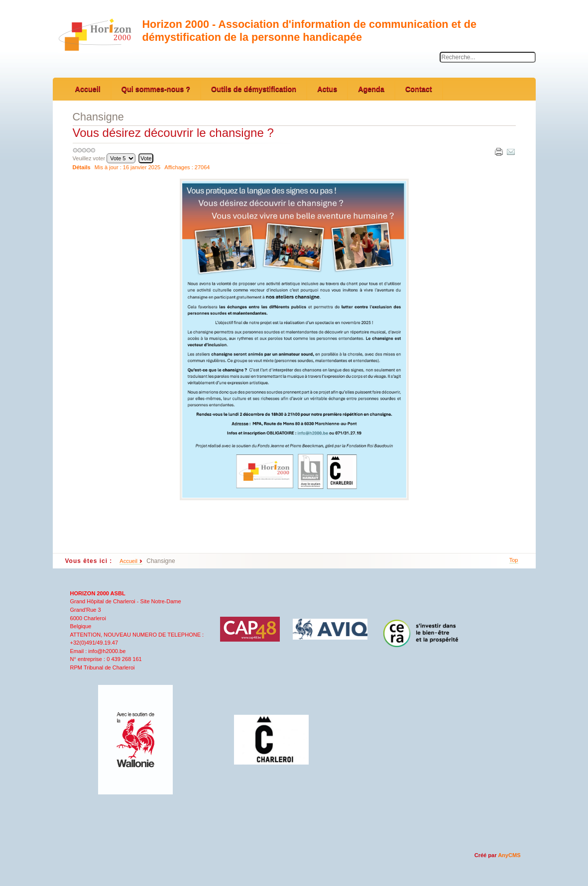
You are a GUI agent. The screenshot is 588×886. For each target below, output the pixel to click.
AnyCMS (509, 855)
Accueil (128, 561)
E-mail (510, 151)
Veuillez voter (89, 158)
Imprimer (498, 151)
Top (514, 560)
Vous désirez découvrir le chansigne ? (173, 133)
